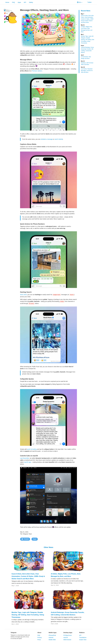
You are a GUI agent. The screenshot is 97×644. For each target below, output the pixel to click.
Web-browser (67, 640)
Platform (82, 633)
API (25, 2)
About (39, 633)
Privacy (40, 637)
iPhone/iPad (52, 635)
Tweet (35, 539)
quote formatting (32, 449)
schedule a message (47, 139)
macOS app (27, 462)
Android (51, 637)
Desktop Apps (68, 633)
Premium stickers (37, 71)
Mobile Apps (53, 633)
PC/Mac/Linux (67, 635)
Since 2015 (23, 295)
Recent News (86, 11)
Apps (19, 2)
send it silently (59, 139)
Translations (83, 637)
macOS (66, 637)
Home (7, 2)
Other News (48, 547)
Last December (25, 458)
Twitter (88, 2)
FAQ (13, 2)
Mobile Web (52, 640)
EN (80, 2)
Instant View (83, 640)
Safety (31, 2)
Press (39, 640)
